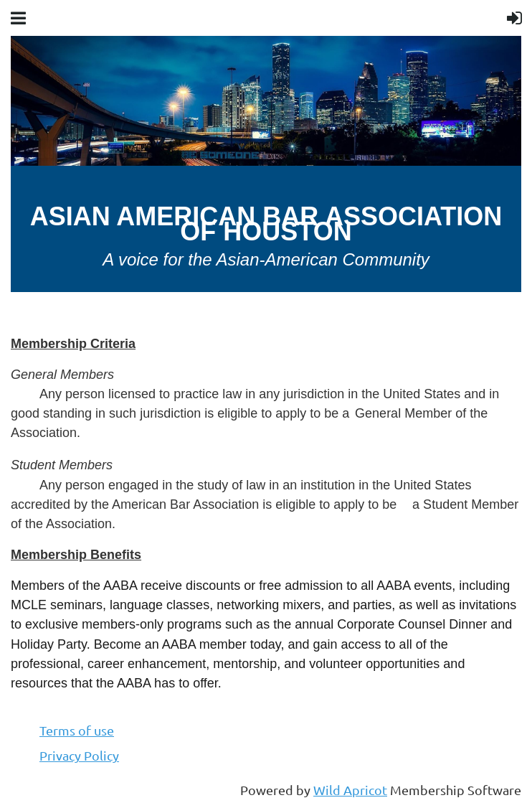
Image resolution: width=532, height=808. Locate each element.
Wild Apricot (350, 790)
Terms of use (77, 730)
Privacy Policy (79, 755)
